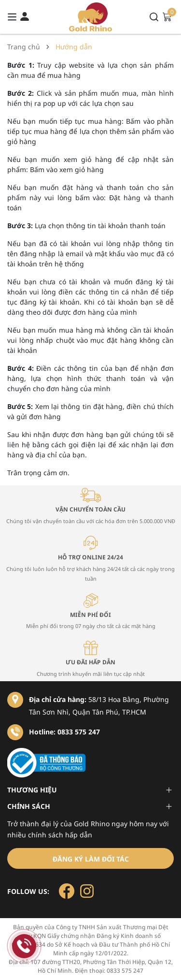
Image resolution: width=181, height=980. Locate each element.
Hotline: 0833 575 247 (64, 732)
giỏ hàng (22, 141)
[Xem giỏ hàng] (167, 16)
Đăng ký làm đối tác (91, 859)
